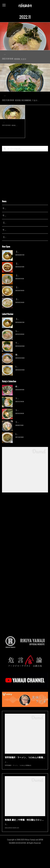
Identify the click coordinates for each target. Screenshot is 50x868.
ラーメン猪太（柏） (24, 438)
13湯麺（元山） (22, 450)
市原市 (23, 67)
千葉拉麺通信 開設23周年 (13, 246)
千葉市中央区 (37, 116)
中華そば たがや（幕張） (12, 138)
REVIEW (17, 67)
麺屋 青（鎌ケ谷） (23, 370)
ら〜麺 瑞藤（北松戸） (25, 347)
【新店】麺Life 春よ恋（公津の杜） (30, 291)
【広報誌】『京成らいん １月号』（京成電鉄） (22, 253)
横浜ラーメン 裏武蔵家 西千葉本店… (24, 103)
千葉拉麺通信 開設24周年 (13, 231)
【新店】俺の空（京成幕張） (27, 267)
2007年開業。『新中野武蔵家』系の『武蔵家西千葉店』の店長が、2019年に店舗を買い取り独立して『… (25, 109)
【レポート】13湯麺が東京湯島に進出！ (19, 238)
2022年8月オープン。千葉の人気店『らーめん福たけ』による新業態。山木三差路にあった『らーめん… (24, 60)
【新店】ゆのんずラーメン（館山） (30, 315)
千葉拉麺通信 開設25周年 (13, 224)
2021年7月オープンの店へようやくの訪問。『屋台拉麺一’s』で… (12, 142)
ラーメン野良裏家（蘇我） (27, 358)
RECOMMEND (26, 116)
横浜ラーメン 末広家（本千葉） (29, 402)
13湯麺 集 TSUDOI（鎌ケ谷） (28, 382)
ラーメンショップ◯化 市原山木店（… (25, 54)
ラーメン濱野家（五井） (26, 426)
